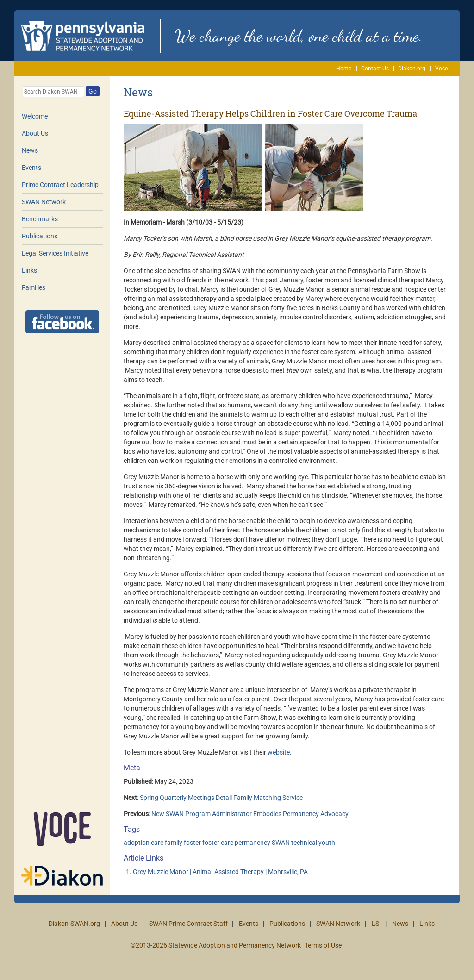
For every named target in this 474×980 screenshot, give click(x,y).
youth (327, 843)
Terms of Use (323, 945)
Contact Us (375, 69)
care (157, 843)
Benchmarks (40, 219)
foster (192, 843)
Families (34, 287)
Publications (40, 236)
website (279, 752)
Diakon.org (412, 69)
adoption (137, 843)
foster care (218, 843)
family (174, 843)
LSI (376, 924)
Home (344, 69)
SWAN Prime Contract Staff (188, 924)
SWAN (281, 843)
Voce (441, 69)
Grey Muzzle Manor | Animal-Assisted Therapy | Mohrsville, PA (220, 872)
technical (304, 843)
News (30, 150)
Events (31, 168)
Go (93, 91)
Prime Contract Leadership (60, 185)
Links (29, 270)
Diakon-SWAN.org (74, 924)
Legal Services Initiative (55, 253)
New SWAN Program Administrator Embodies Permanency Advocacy (250, 814)
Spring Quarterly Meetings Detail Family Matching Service (221, 798)
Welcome (35, 116)
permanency (253, 843)
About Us (35, 133)
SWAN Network (44, 202)
